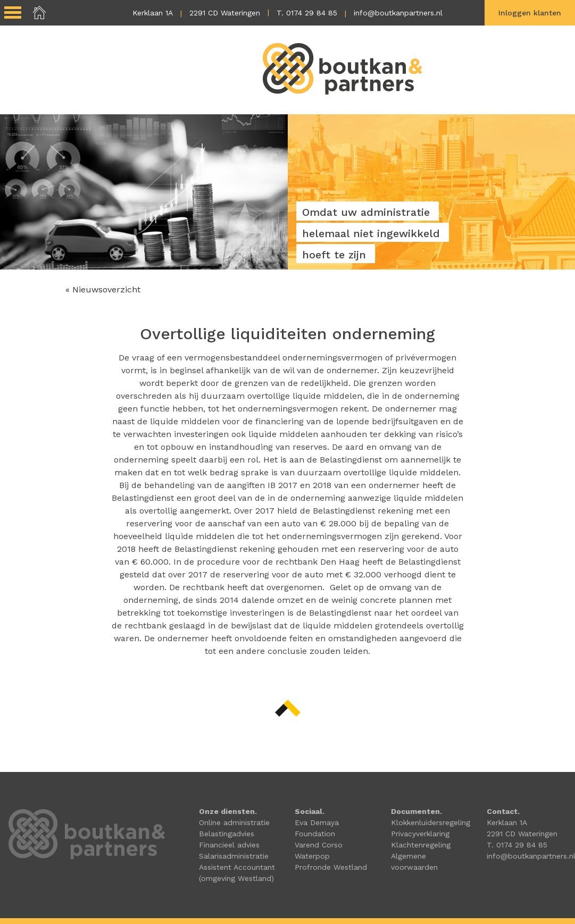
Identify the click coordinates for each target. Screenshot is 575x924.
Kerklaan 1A (153, 13)
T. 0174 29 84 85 (307, 13)
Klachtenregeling (421, 845)
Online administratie (234, 822)
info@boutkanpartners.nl (398, 13)
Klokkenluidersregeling (431, 822)
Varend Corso (319, 845)
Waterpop (312, 856)
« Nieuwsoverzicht (103, 289)
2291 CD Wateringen (225, 13)
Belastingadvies (227, 834)
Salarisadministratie (234, 856)
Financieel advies (229, 845)
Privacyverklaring (420, 834)
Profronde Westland (331, 867)
